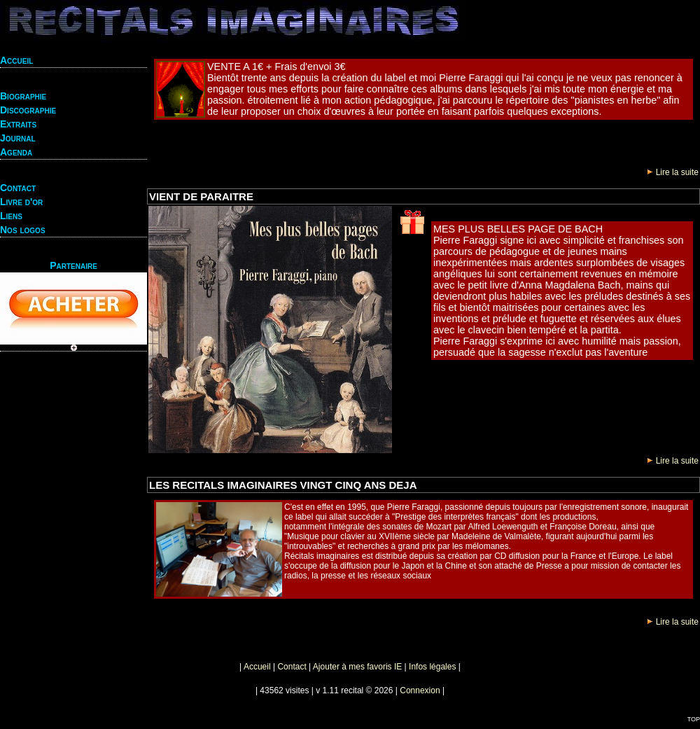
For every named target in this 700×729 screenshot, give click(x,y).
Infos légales (432, 667)
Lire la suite (673, 172)
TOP (694, 719)
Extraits (18, 124)
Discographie (28, 110)
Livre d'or (21, 202)
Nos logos (23, 230)
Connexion (420, 690)
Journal (18, 138)
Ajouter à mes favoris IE (357, 667)
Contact (18, 188)
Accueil (16, 60)
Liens (11, 216)
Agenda (16, 152)
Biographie (23, 96)
